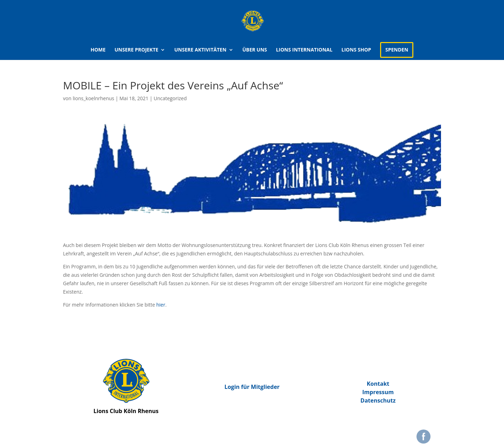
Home (98, 50)
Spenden (397, 50)
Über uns (254, 50)
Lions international (304, 50)
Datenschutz (378, 400)
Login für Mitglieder (252, 387)
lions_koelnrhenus (94, 98)
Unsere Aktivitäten (200, 50)
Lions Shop (356, 50)
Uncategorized (170, 98)
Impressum (378, 392)
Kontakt (378, 384)
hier (161, 305)
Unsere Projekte (136, 50)
